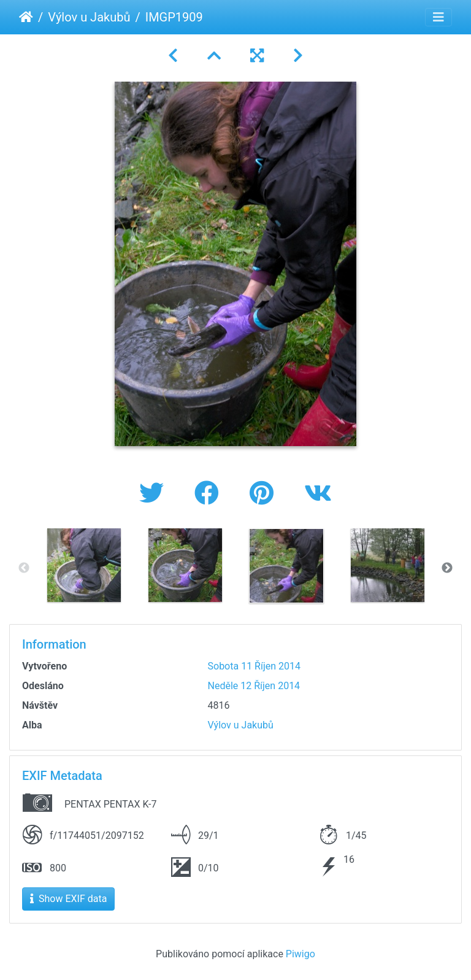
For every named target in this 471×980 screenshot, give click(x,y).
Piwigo (301, 954)
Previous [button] (24, 568)
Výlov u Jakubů (89, 17)
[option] (84, 565)
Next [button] (447, 568)
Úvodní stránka (26, 17)
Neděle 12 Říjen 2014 (254, 686)
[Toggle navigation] (438, 17)
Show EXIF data (68, 899)
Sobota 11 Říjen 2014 (255, 666)
